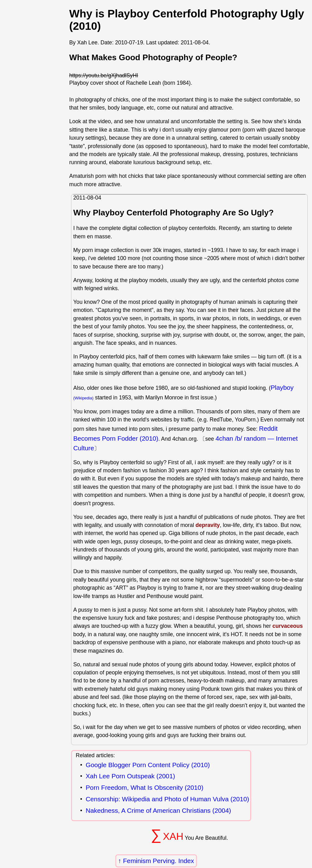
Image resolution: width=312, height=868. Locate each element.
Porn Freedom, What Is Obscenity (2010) (145, 788)
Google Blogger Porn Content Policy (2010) (148, 765)
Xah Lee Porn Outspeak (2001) (130, 776)
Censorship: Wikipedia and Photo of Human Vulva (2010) (167, 799)
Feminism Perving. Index (158, 861)
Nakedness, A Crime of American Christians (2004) (158, 811)
